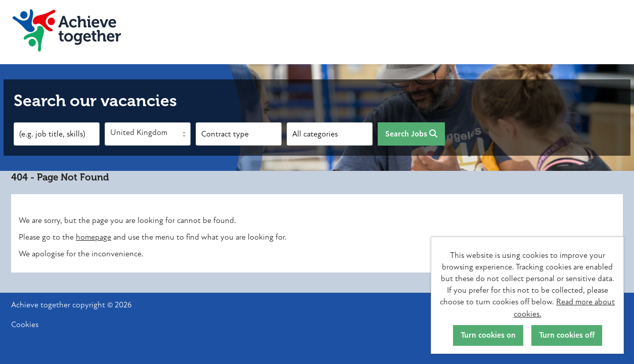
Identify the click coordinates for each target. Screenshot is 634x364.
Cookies (25, 325)
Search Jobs (411, 134)
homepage (94, 237)
